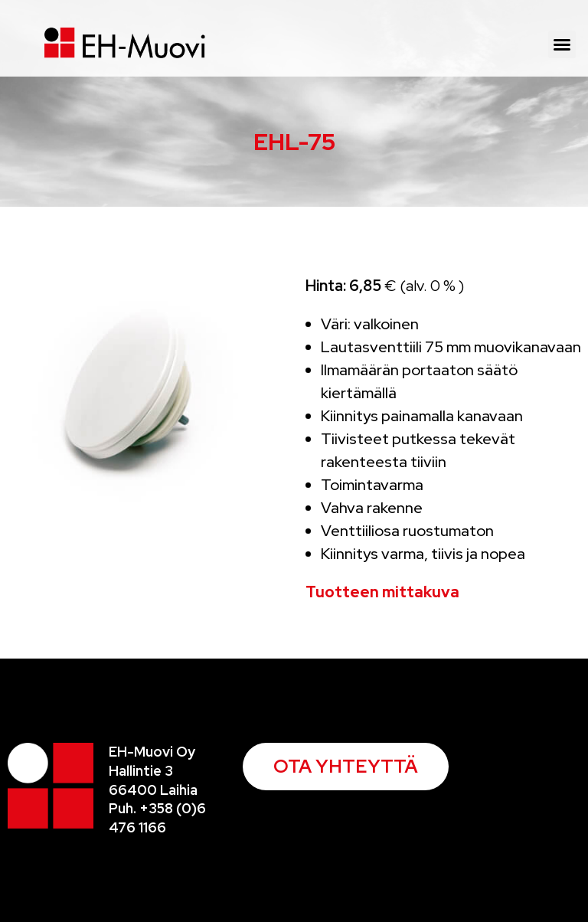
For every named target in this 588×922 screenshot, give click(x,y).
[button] (562, 44)
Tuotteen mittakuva (382, 592)
